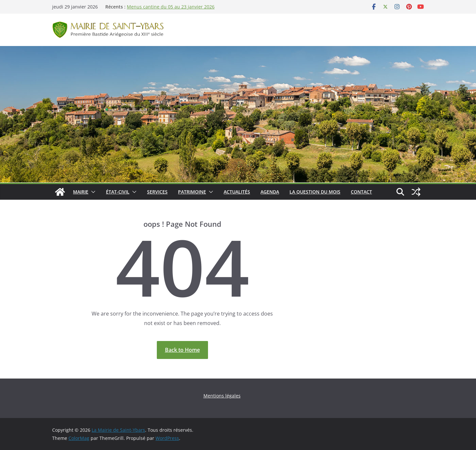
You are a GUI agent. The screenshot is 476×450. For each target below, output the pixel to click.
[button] (92, 192)
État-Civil (118, 192)
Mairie (81, 192)
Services (157, 192)
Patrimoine (192, 192)
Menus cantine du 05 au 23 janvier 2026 (171, 7)
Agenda (270, 192)
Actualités (237, 192)
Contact (361, 192)
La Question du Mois (315, 192)
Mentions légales (222, 396)
